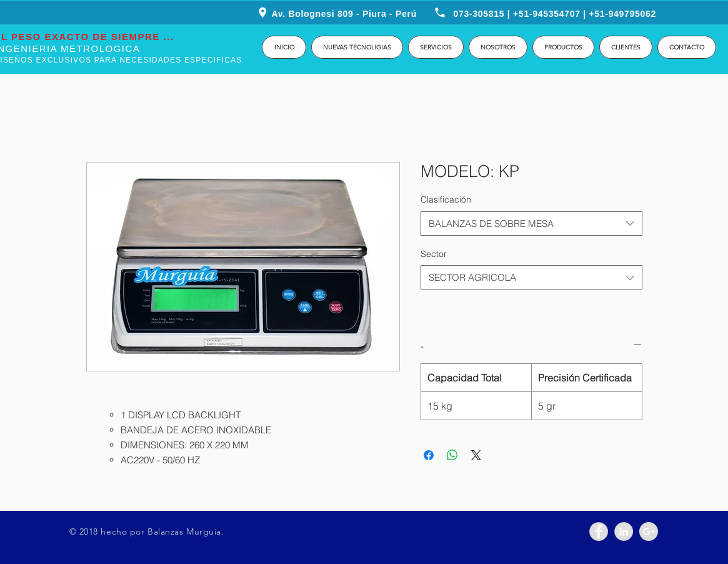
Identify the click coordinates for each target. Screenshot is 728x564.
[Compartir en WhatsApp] (452, 455)
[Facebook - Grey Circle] (599, 531)
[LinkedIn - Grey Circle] (624, 531)
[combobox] (531, 224)
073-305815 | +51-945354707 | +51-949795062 (555, 14)
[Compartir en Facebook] (429, 455)
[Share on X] (476, 455)
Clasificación (446, 199)
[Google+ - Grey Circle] (649, 531)
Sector (434, 254)
